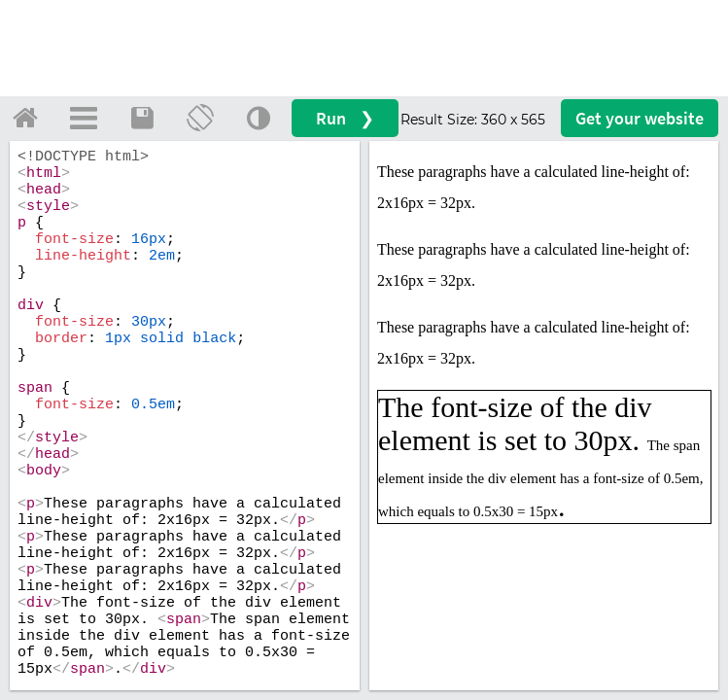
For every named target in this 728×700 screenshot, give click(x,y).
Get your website (640, 118)
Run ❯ (345, 118)
